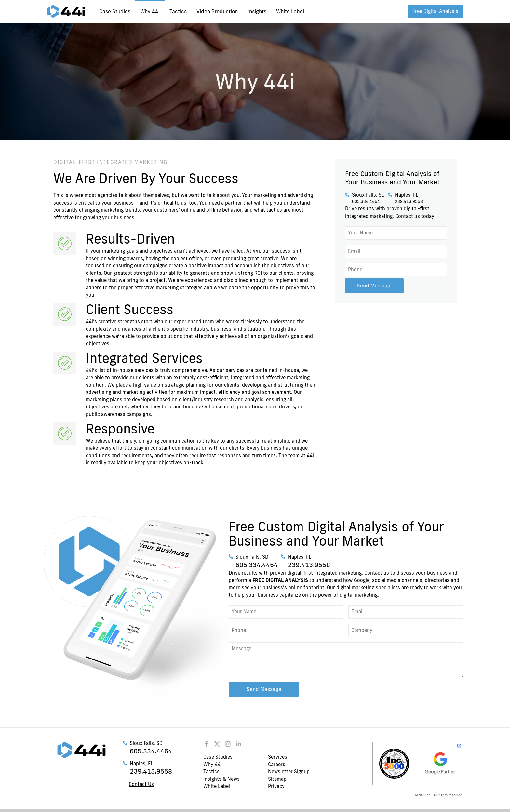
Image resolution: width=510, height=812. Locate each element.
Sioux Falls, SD (368, 195)
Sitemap (277, 779)
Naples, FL (407, 195)
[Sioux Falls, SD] (347, 195)
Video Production (217, 11)
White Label (290, 11)
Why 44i (150, 11)
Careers (277, 764)
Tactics (178, 11)
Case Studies (115, 11)
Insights (257, 11)
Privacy (276, 786)
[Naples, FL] (390, 195)
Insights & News (221, 779)
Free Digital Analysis (435, 11)
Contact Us (141, 784)
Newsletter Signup (289, 772)
